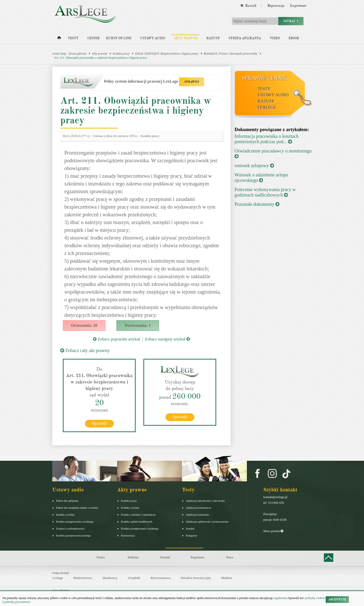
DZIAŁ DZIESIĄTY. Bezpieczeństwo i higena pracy (167, 54)
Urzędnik (134, 578)
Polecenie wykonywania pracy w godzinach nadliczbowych (265, 192)
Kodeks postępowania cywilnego (75, 522)
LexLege (267, 107)
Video (275, 38)
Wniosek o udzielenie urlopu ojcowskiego (261, 178)
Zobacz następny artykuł (167, 339)
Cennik (93, 38)
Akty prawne (186, 38)
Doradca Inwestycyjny (196, 578)
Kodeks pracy (121, 54)
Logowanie (298, 6)
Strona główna (77, 54)
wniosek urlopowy (254, 166)
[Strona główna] (59, 39)
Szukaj (291, 21)
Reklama (133, 557)
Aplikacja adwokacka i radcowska (205, 501)
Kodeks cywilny (65, 515)
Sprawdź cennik (265, 78)
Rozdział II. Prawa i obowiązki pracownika (231, 54)
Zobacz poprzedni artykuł (116, 339)
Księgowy (192, 535)
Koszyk (248, 6)
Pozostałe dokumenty (257, 204)
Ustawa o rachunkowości (70, 528)
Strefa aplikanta (245, 38)
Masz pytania (273, 531)
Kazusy (213, 38)
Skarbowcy (110, 578)
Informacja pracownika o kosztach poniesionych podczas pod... (266, 139)
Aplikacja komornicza (198, 508)
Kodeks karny (129, 501)
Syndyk (190, 528)
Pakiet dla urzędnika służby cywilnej (77, 508)
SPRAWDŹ (192, 82)
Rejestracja (276, 6)
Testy (73, 38)
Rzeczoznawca (161, 578)
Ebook (294, 38)
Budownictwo (83, 578)
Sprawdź (99, 423)
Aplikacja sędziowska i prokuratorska (207, 522)
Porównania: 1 (138, 325)
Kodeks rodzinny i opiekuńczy (138, 515)
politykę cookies (315, 598)
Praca (230, 557)
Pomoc (101, 557)
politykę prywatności (17, 602)
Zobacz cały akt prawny (85, 351)
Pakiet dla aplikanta (67, 501)
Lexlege (58, 578)
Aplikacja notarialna (197, 515)
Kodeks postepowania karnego (73, 535)
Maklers (227, 578)
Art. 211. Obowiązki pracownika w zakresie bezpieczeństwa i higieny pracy (100, 58)
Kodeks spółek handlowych (137, 522)
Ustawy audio (153, 38)
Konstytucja (128, 535)
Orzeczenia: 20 (84, 325)
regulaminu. (280, 598)
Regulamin (198, 557)
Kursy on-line (119, 38)
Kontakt (165, 557)
